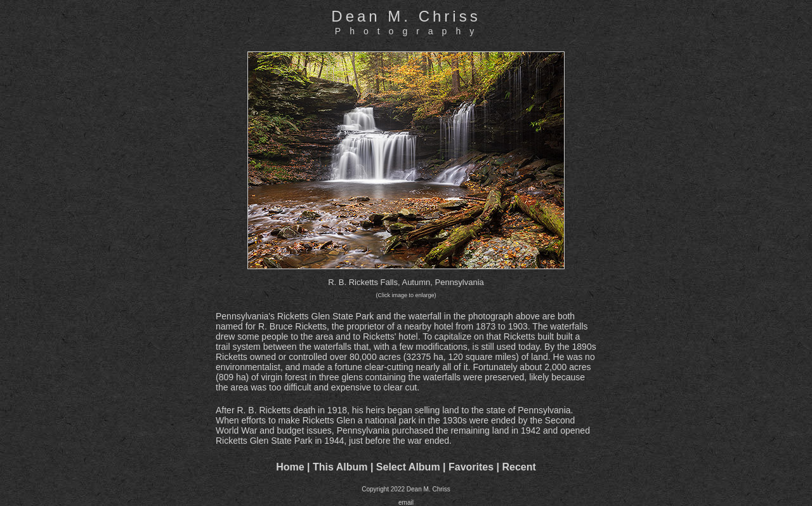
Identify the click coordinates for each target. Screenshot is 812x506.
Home (290, 467)
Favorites (471, 467)
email (406, 503)
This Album (340, 467)
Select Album (408, 467)
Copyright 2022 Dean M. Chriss (406, 489)
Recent (519, 467)
